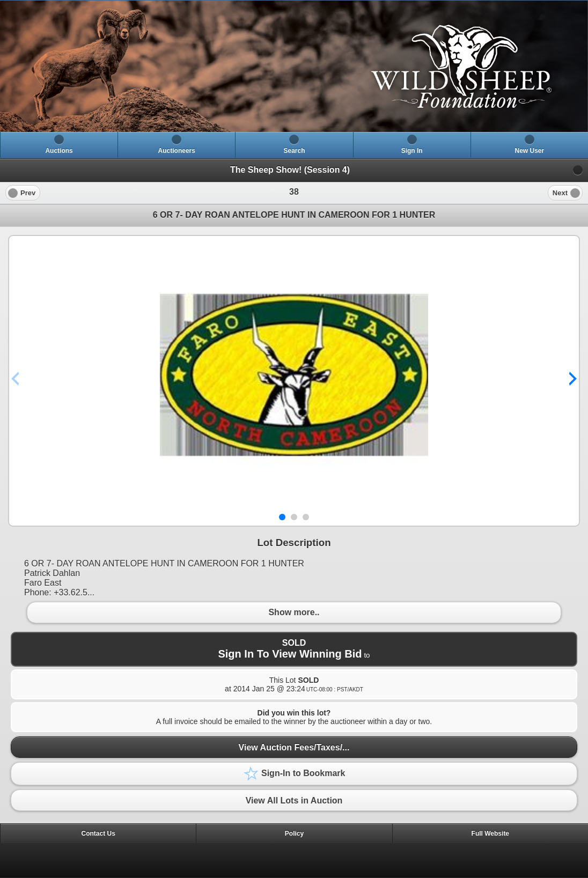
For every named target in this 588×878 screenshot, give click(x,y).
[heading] (294, 66)
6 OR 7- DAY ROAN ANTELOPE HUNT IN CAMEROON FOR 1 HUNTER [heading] (294, 215)
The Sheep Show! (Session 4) (290, 170)
